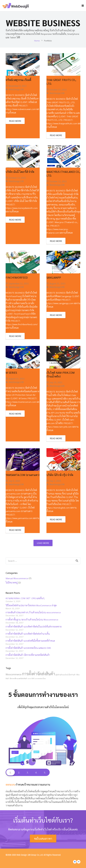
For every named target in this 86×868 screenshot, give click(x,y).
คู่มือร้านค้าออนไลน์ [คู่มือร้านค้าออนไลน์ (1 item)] (62, 675)
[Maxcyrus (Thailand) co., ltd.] (63, 156)
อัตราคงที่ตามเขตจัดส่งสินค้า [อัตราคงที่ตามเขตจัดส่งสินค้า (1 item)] (19, 678)
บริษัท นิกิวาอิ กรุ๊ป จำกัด (60, 475)
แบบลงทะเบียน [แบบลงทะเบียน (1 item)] (40, 678)
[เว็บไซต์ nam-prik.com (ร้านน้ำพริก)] (63, 357)
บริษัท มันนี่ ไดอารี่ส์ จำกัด (20, 172)
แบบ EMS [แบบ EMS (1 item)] (31, 678)
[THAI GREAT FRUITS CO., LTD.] (63, 64)
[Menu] (83, 6)
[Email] (79, 862)
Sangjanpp (54, 277)
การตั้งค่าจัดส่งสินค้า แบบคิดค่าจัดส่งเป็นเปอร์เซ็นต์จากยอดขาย (34, 627)
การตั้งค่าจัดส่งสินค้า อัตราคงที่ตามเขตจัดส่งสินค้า (28, 655)
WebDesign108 (16, 89)
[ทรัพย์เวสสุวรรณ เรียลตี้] (23, 64)
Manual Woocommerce (17, 578)
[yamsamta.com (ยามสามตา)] (23, 459)
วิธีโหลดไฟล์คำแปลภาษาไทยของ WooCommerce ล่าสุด (31, 605)
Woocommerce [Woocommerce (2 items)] (14, 674)
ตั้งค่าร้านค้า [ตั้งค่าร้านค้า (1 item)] (72, 675)
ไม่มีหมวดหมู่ (12, 582)
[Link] (16, 6)
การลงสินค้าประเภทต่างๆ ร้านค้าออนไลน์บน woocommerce (33, 612)
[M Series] (23, 357)
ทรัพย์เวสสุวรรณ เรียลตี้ (18, 80)
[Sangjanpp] (63, 262)
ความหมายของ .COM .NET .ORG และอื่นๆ (25, 598)
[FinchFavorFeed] (23, 262)
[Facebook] (75, 862)
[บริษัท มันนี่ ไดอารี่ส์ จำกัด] (23, 156)
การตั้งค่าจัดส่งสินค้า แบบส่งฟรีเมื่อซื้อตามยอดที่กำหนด (30, 641)
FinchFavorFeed (17, 277)
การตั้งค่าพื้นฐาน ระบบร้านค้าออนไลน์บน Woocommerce (32, 620)
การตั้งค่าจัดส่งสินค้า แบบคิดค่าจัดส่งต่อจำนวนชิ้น (28, 634)
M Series (11, 372)
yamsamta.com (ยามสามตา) (23, 475)
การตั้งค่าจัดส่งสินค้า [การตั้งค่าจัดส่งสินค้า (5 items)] (39, 674)
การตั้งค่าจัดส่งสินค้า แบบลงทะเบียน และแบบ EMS (28, 648)
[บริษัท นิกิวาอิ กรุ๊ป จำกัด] (63, 459)
